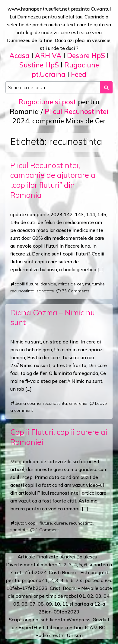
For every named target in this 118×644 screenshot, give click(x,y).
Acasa (19, 55)
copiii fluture (26, 284)
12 (97, 604)
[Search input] (53, 87)
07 (33, 604)
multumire (95, 284)
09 (49, 604)
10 (57, 604)
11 (65, 604)
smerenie (78, 403)
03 (98, 596)
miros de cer (71, 284)
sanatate (45, 291)
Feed (79, 74)
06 (24, 604)
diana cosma (28, 403)
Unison (75, 635)
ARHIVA (48, 55)
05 (16, 604)
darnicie (48, 284)
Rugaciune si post (47, 102)
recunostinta (22, 291)
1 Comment (47, 530)
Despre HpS (86, 55)
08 (41, 604)
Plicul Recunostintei (77, 111)
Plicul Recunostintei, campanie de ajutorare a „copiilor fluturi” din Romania (53, 180)
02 (90, 596)
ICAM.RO (95, 627)
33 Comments (76, 291)
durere (61, 523)
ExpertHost (32, 627)
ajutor (20, 523)
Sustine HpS (39, 65)
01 (82, 596)
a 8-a (107, 580)
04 (107, 596)
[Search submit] (106, 87)
